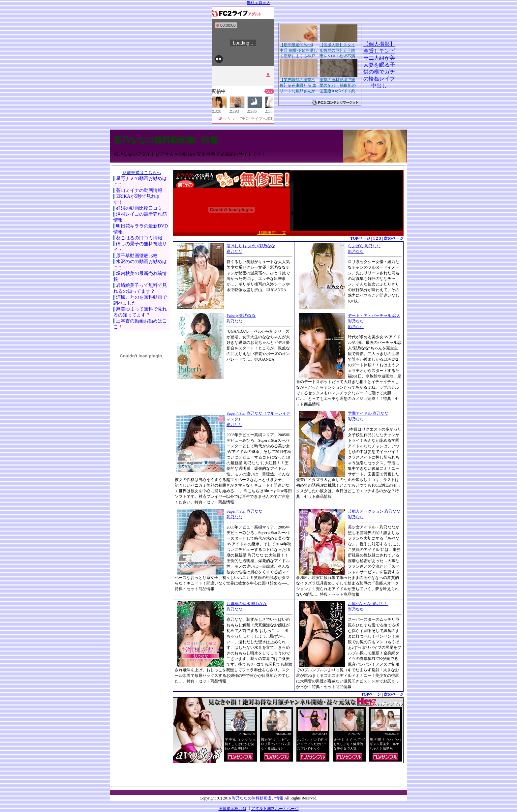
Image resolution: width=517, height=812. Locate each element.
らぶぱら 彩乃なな (364, 246)
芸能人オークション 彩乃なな (374, 511)
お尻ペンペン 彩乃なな (368, 604)
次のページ (394, 238)
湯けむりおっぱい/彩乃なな (251, 246)
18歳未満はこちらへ (142, 173)
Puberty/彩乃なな (241, 316)
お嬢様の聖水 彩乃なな (247, 604)
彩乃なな (234, 252)
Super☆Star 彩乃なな (244, 511)
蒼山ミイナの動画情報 (139, 190)
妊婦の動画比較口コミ (139, 208)
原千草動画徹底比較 (137, 256)
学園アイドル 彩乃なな (368, 413)
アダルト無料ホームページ (275, 809)
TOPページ (360, 238)
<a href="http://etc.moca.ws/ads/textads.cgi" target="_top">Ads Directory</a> (288, 773)
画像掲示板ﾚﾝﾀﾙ (232, 809)
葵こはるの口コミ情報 (139, 238)
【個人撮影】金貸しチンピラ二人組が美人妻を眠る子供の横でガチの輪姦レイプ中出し (379, 65)
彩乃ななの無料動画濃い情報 (166, 140)
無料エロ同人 (258, 3)
